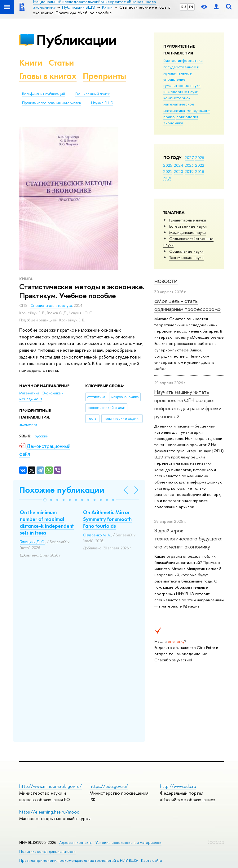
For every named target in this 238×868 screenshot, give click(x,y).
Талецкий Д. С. (32, 542)
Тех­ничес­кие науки (186, 257)
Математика (30, 393)
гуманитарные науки (182, 85)
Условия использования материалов (128, 842)
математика (174, 110)
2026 (200, 157)
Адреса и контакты (76, 842)
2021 (168, 171)
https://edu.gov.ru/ (109, 786)
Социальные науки (186, 251)
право (169, 117)
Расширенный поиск (93, 94)
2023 (189, 165)
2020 (178, 171)
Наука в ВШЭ (102, 103)
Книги (31, 63)
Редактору (216, 841)
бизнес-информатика (183, 60)
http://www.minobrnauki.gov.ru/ (51, 786)
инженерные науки (181, 92)
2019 (189, 171)
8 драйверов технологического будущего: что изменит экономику (188, 539)
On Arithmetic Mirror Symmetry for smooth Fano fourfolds (107, 519)
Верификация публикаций (44, 94)
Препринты (104, 76)
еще (167, 178)
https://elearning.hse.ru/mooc (49, 812)
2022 (200, 165)
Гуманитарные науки (188, 220)
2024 (178, 165)
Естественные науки (188, 226)
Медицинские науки (187, 232)
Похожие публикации (62, 490)
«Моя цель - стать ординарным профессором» (187, 305)
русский (42, 436)
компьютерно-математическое (179, 101)
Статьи (61, 63)
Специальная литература (51, 306)
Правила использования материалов (51, 103)
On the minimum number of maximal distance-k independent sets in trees (47, 522)
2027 (189, 157)
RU (184, 7)
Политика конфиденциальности (47, 851)
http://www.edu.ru (178, 786)
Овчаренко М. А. (97, 535)
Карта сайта (151, 860)
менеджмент (198, 110)
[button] (45, 500)
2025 (168, 165)
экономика (173, 123)
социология (187, 117)
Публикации (76, 40)
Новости (166, 281)
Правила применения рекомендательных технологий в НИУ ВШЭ (79, 860)
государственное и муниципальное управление (181, 73)
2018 (200, 171)
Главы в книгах (48, 76)
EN (191, 7)
